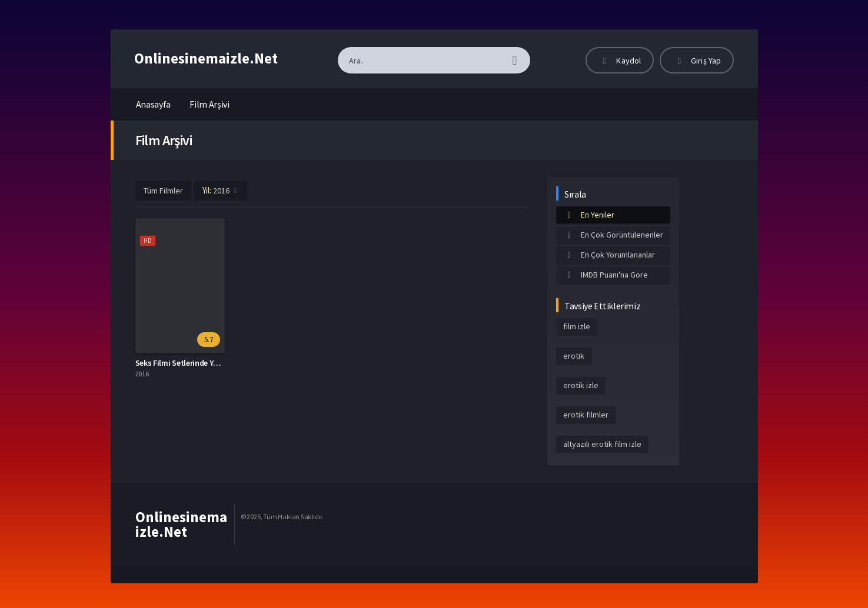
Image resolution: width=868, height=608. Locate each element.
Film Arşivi (209, 104)
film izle (577, 326)
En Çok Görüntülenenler (613, 235)
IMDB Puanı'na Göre (606, 275)
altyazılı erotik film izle (602, 444)
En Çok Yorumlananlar (609, 255)
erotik (574, 356)
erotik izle (581, 385)
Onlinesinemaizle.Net (206, 58)
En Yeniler (589, 215)
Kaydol (620, 61)
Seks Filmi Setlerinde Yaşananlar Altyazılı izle (214, 363)
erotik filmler (586, 415)
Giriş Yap (697, 61)
